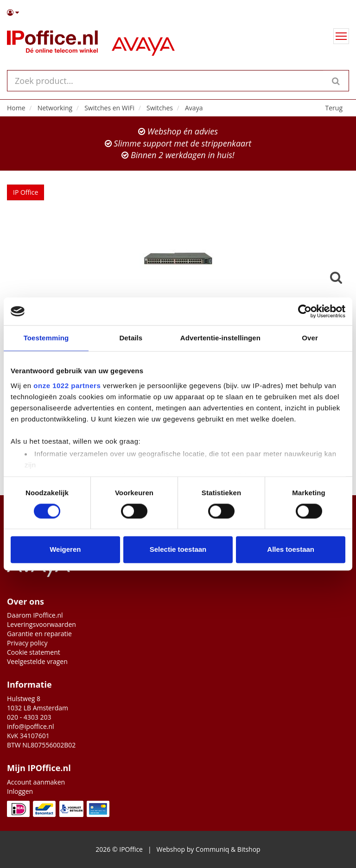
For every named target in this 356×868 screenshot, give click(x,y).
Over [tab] (310, 338)
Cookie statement (34, 652)
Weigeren (65, 550)
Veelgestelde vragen (37, 661)
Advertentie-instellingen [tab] (220, 338)
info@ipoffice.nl (31, 726)
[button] (178, 13)
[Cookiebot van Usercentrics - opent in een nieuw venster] (305, 311)
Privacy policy (27, 643)
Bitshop (249, 849)
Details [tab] (131, 338)
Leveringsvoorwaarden (41, 624)
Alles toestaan (291, 550)
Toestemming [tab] (46, 338)
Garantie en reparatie (39, 634)
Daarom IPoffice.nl (35, 615)
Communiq (212, 849)
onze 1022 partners (67, 386)
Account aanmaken (36, 782)
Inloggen (20, 791)
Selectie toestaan (178, 550)
